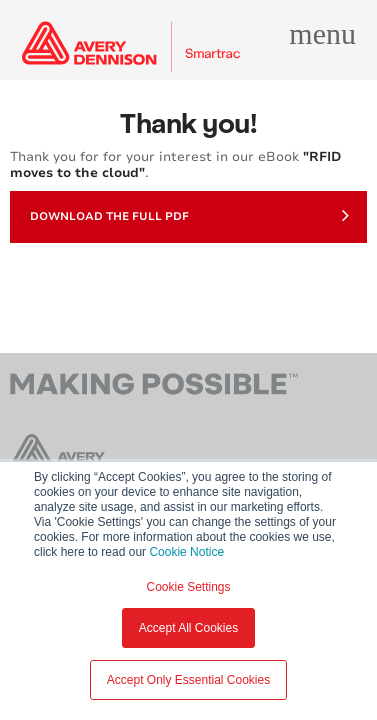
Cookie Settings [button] (188, 587)
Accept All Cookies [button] (188, 628)
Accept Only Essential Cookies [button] (188, 680)
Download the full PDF (189, 215)
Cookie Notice (186, 552)
